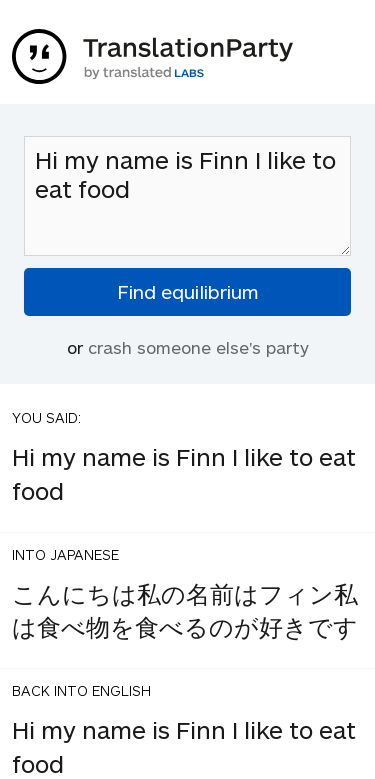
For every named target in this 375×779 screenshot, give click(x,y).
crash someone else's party (198, 347)
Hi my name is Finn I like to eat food (187, 196)
